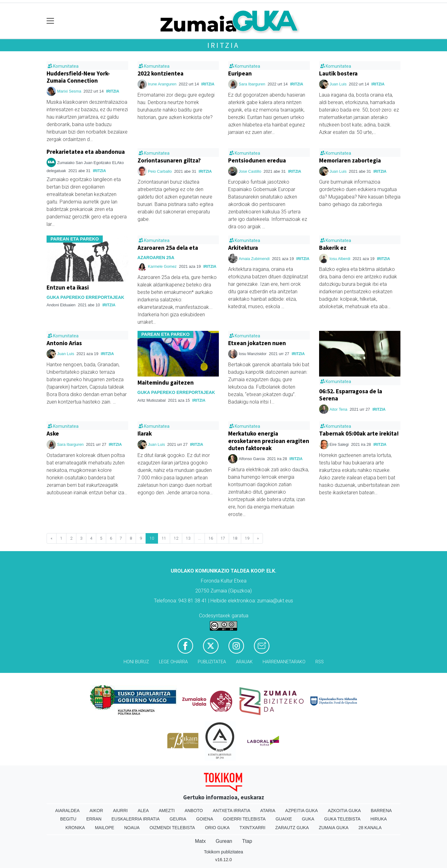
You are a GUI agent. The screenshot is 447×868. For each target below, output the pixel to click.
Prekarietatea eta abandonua (86, 152)
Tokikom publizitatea (223, 852)
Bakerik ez (333, 248)
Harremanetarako (284, 662)
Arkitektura (243, 248)
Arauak (244, 662)
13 (188, 538)
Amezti (167, 811)
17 (223, 538)
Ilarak (145, 433)
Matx (200, 841)
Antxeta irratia (232, 811)
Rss (320, 662)
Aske (53, 433)
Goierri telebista (244, 819)
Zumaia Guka (334, 828)
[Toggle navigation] (50, 21)
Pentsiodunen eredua (257, 160)
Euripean (240, 73)
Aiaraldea (68, 811)
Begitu (68, 819)
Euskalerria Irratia (135, 819)
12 (176, 538)
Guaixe (284, 819)
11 (164, 538)
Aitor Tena (339, 409)
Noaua (132, 828)
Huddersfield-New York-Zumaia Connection (78, 77)
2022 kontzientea (160, 73)
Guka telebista (342, 819)
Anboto (194, 811)
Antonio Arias (64, 343)
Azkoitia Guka (344, 811)
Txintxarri (253, 828)
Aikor (96, 811)
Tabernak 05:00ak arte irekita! (359, 433)
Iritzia (223, 45)
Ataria (268, 811)
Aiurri (120, 811)
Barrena (381, 811)
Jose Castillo (250, 171)
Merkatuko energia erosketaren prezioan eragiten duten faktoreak (269, 441)
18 (235, 538)
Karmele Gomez (162, 266)
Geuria (178, 819)
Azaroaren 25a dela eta (168, 248)
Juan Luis (339, 84)
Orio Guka (217, 828)
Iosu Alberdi (340, 259)
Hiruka (379, 819)
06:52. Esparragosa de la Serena (351, 395)
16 (211, 538)
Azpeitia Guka (302, 811)
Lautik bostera (338, 73)
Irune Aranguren (163, 84)
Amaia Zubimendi (254, 259)
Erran (94, 819)
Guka (308, 819)
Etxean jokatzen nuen (257, 343)
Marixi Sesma (69, 91)
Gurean (224, 841)
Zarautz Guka (292, 828)
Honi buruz (136, 662)
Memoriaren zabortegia (350, 160)
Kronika (75, 828)
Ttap (247, 841)
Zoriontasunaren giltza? (169, 160)
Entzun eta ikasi (68, 287)
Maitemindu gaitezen (166, 382)
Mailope (105, 828)
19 (247, 538)
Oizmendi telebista (172, 828)
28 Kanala (370, 828)
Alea (143, 811)
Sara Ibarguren (252, 84)
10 (152, 538)
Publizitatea (212, 662)
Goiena (205, 819)
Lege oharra (173, 662)
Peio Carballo (160, 171)
